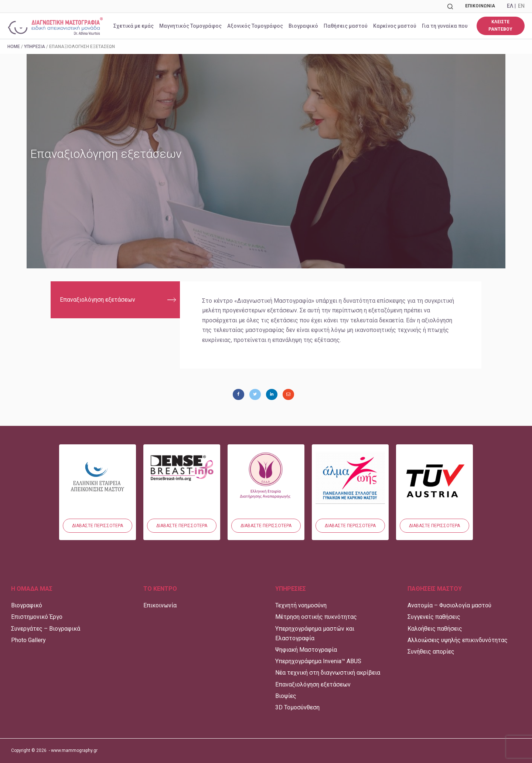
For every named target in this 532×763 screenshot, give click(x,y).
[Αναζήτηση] (450, 6)
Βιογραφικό (303, 26)
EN (521, 6)
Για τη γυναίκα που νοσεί (452, 26)
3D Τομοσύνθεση (297, 707)
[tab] (115, 300)
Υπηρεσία (35, 47)
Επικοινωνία (480, 6)
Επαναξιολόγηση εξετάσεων (98, 300)
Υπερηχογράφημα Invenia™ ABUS (318, 661)
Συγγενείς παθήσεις (434, 617)
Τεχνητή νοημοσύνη (301, 605)
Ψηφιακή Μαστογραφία (306, 650)
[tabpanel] (331, 325)
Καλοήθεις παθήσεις (435, 629)
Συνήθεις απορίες (431, 652)
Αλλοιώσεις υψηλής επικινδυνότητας (458, 640)
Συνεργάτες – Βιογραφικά (46, 629)
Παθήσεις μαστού (346, 26)
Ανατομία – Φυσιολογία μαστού (449, 605)
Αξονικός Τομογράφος (255, 26)
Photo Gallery (28, 640)
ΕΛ (510, 6)
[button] (98, 526)
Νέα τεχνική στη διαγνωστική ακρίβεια (328, 673)
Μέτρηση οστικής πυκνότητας (316, 617)
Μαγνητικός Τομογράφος (190, 26)
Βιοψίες (286, 696)
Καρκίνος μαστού (395, 26)
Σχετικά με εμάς (134, 26)
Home (14, 47)
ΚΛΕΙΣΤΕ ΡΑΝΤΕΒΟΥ (500, 26)
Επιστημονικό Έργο (37, 617)
